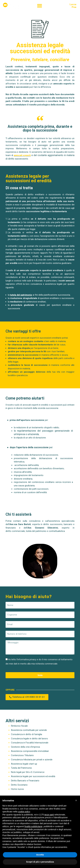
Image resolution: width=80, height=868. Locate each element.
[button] (40, 6)
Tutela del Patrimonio (21, 768)
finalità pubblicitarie (33, 826)
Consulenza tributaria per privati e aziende (32, 760)
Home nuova (17, 789)
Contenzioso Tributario (22, 755)
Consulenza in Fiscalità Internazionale (30, 743)
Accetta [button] (40, 855)
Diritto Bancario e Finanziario (25, 781)
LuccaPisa (73, 6)
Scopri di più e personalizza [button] (40, 862)
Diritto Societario (19, 785)
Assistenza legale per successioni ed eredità (33, 776)
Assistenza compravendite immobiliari (30, 751)
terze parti (49, 815)
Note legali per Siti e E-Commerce (28, 772)
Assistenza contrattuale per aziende (29, 730)
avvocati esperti (22, 155)
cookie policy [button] (24, 812)
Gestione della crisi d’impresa (25, 747)
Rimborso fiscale (19, 726)
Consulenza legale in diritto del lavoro (29, 739)
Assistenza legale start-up (24, 764)
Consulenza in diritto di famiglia (27, 734)
